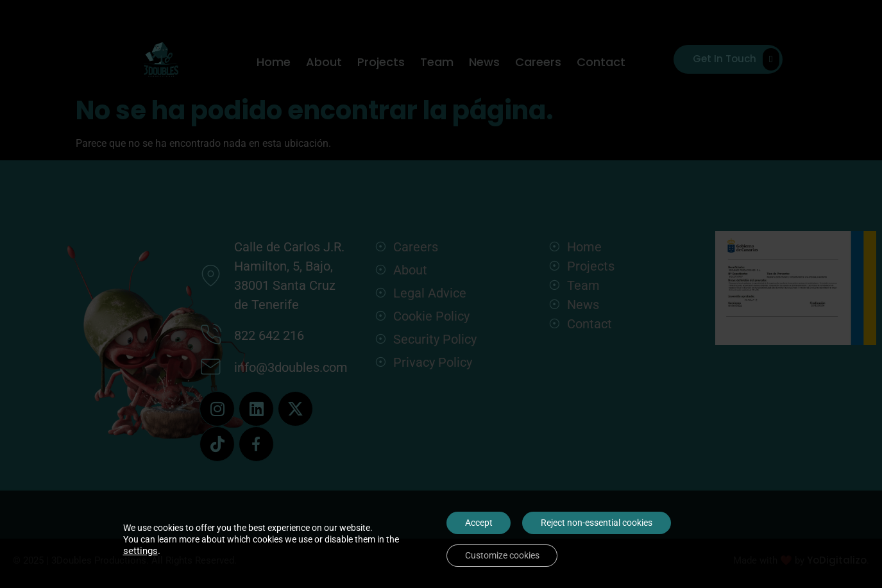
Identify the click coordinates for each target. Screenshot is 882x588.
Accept (478, 522)
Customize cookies (501, 555)
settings (140, 550)
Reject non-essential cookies (597, 522)
